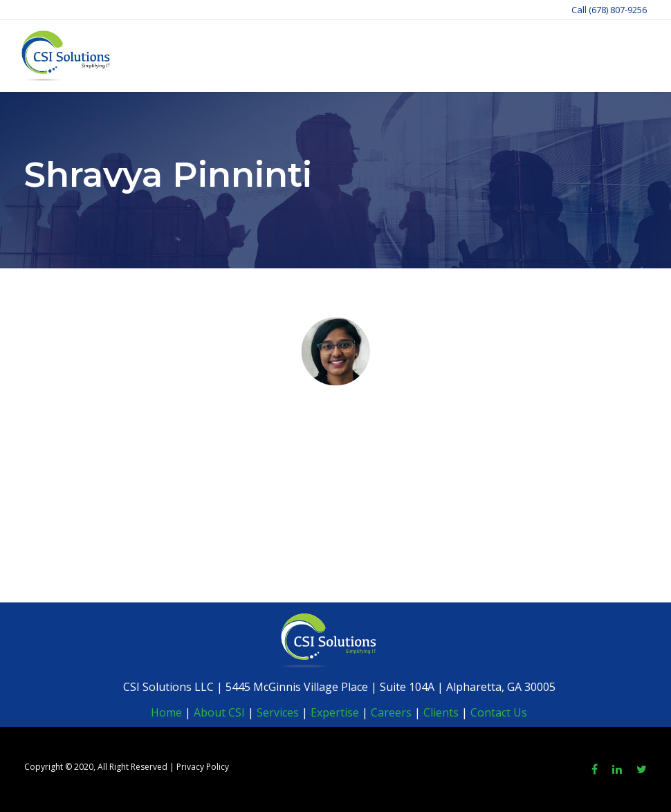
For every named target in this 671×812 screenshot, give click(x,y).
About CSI (218, 712)
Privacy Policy (203, 767)
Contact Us (499, 712)
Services (278, 712)
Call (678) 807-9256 (609, 10)
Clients (441, 712)
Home (166, 712)
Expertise (335, 712)
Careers (391, 712)
